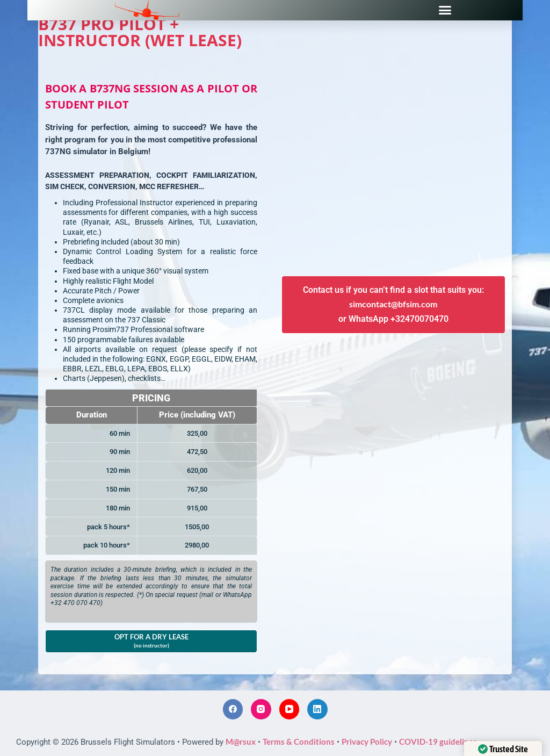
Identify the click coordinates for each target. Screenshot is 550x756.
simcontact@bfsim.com (393, 304)
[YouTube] (290, 709)
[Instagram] (261, 709)
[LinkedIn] (317, 709)
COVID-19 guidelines (438, 741)
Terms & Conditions (299, 741)
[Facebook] (233, 709)
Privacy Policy (367, 741)
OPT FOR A (151, 640)
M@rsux (241, 741)
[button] (445, 10)
